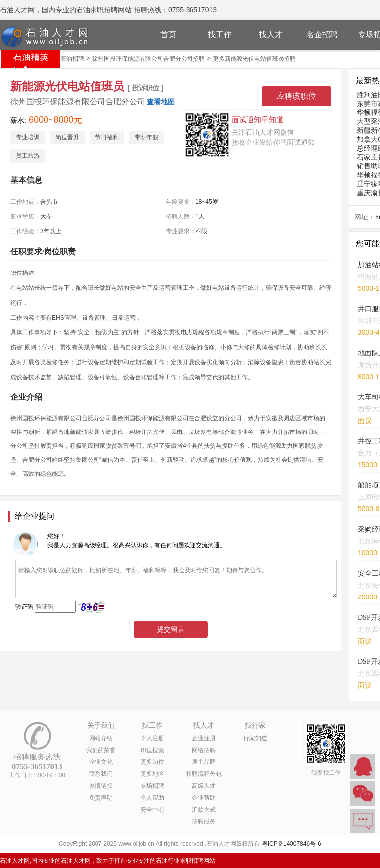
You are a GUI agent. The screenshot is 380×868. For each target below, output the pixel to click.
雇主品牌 (204, 762)
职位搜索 (152, 750)
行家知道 (255, 738)
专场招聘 (152, 786)
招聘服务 (204, 821)
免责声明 (101, 798)
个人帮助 (152, 798)
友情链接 (101, 786)
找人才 (271, 34)
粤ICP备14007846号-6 (291, 844)
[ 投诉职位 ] (145, 88)
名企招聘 (322, 34)
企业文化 (101, 762)
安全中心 (152, 810)
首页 (168, 34)
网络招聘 (204, 750)
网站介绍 (101, 738)
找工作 (220, 34)
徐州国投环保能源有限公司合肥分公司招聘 (148, 59)
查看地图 (161, 102)
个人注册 (152, 738)
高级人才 (204, 786)
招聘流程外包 (204, 774)
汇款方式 (204, 810)
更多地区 (152, 774)
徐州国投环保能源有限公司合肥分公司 (78, 101)
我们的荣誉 (101, 750)
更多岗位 (152, 762)
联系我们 (101, 774)
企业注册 (204, 738)
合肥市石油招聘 (63, 59)
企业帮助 (204, 798)
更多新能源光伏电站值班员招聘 (254, 59)
